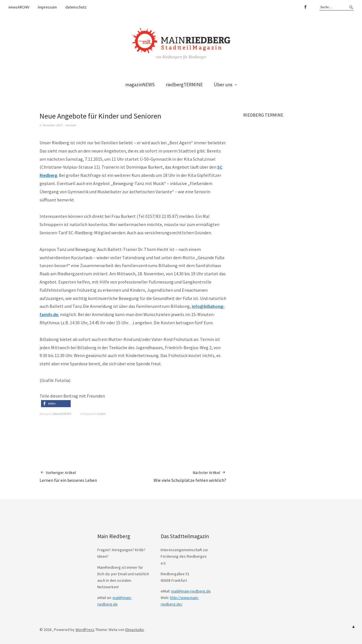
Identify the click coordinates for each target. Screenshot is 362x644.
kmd (73, 125)
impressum (47, 7)
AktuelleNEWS (62, 414)
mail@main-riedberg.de (191, 591)
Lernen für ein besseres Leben (68, 476)
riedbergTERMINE (184, 85)
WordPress (85, 630)
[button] (56, 404)
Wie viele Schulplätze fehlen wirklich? (190, 476)
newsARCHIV (19, 7)
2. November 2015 (51, 125)
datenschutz (76, 7)
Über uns (223, 85)
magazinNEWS (140, 85)
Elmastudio (135, 630)
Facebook (305, 7)
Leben (102, 414)
